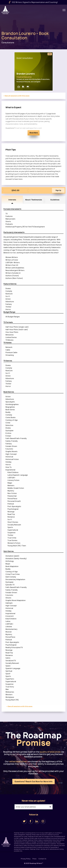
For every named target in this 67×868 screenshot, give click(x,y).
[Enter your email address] (34, 807)
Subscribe (50, 807)
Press (34, 859)
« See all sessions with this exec (17, 96)
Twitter (24, 821)
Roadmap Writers (6, 10)
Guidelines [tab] (55, 200)
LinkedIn (37, 821)
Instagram (43, 821)
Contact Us (42, 859)
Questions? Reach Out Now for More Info (33, 782)
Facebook (30, 821)
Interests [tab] (12, 200)
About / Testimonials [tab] (34, 200)
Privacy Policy (26, 859)
